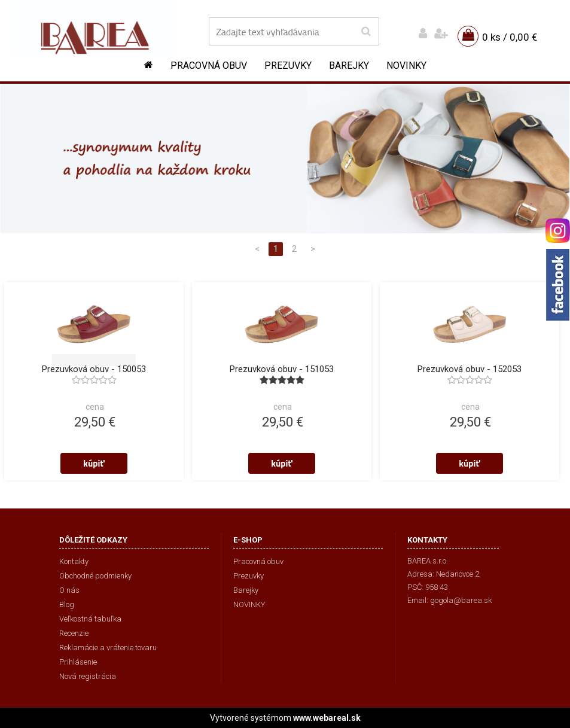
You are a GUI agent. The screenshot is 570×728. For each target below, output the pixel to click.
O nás (69, 590)
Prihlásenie (78, 662)
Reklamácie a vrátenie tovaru (108, 648)
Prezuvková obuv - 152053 (470, 369)
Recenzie (74, 633)
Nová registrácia (88, 676)
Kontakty (74, 561)
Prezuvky (288, 66)
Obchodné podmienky (95, 576)
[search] (366, 32)
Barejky (349, 66)
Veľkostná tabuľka (90, 619)
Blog (67, 604)
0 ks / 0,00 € (510, 37)
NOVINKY (406, 66)
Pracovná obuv (209, 66)
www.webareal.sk (327, 718)
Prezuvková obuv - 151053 (282, 369)
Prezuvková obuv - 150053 (94, 369)
